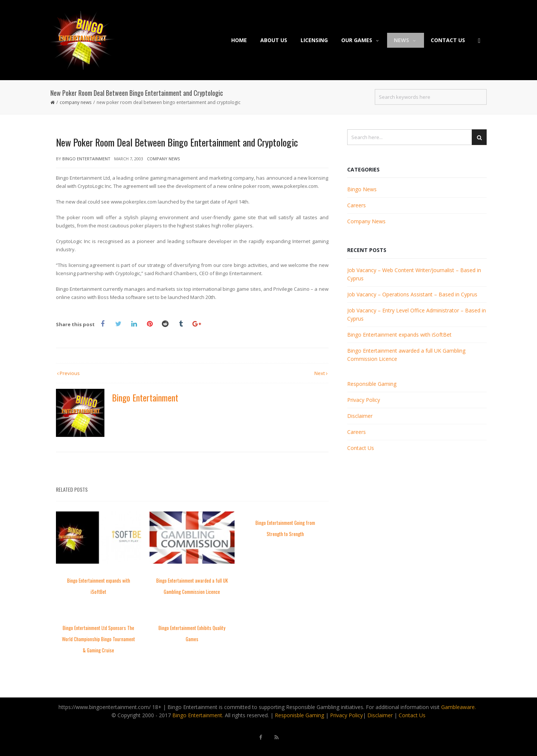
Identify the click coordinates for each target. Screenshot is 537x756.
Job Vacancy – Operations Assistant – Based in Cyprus (412, 294)
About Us (274, 40)
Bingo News (362, 189)
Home (239, 40)
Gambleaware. (459, 707)
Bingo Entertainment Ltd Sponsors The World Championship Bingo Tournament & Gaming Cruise (98, 639)
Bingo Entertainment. (198, 715)
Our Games (361, 40)
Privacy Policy (364, 400)
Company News (76, 102)
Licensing (314, 40)
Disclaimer (360, 416)
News (406, 40)
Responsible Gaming (372, 384)
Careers (357, 205)
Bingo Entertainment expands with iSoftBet (399, 335)
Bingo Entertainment (86, 159)
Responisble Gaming (299, 715)
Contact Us (448, 40)
